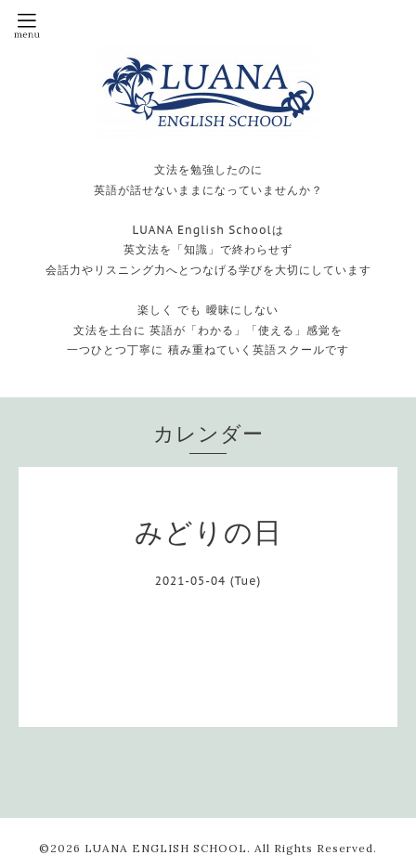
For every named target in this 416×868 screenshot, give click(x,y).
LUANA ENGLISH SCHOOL (166, 848)
